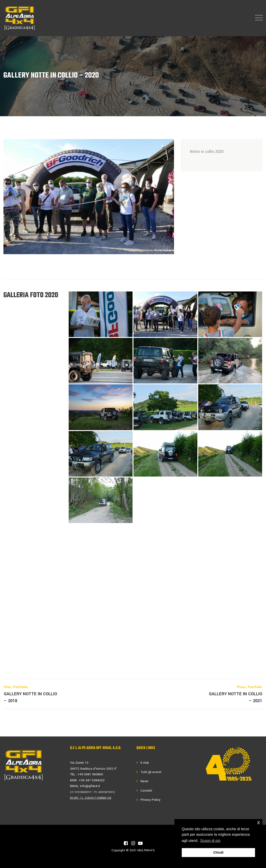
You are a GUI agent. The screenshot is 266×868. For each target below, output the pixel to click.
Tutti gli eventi (151, 772)
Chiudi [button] (218, 852)
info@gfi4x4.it (90, 786)
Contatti (146, 791)
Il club (145, 763)
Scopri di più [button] (210, 841)
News (144, 781)
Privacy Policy (151, 800)
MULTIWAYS (146, 850)
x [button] (259, 822)
